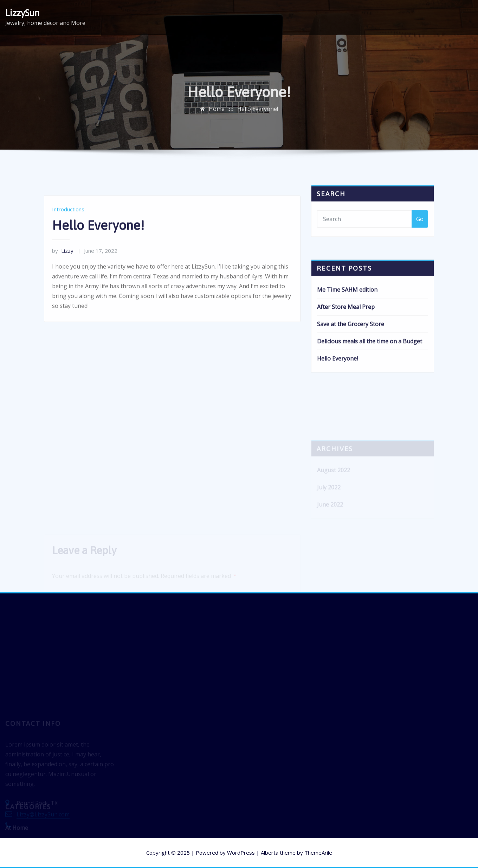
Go (420, 226)
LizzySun (22, 13)
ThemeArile (318, 853)
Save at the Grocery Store (351, 339)
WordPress (241, 853)
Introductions (68, 226)
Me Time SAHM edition (347, 305)
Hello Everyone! (258, 113)
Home (217, 113)
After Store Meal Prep (346, 322)
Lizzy (63, 268)
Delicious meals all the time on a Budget (370, 356)
